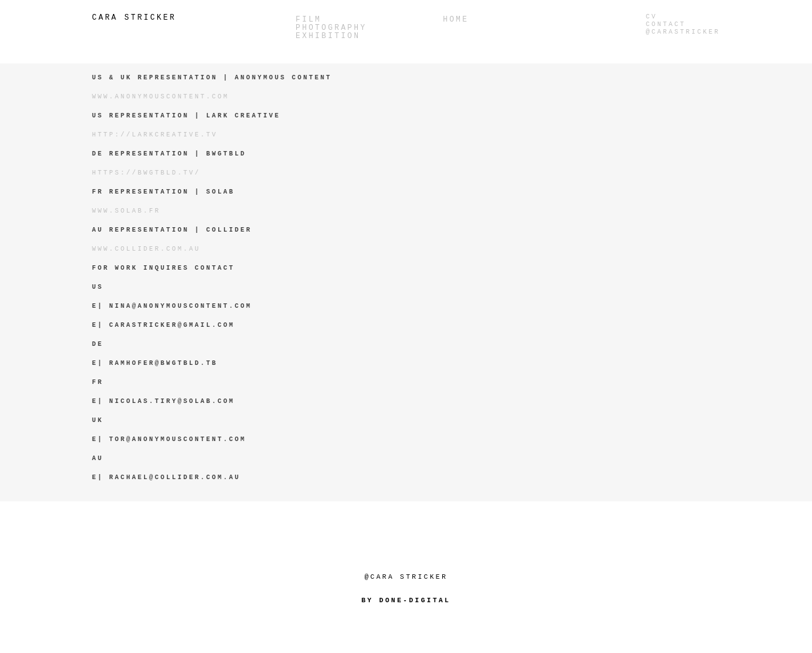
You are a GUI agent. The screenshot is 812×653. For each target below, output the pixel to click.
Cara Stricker (134, 18)
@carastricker (683, 32)
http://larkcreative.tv (155, 135)
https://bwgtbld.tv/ (146, 173)
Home (456, 20)
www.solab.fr (126, 211)
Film (309, 20)
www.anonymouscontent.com (160, 97)
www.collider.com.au (146, 249)
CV (652, 17)
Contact (666, 24)
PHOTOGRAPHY (331, 28)
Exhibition (328, 36)
